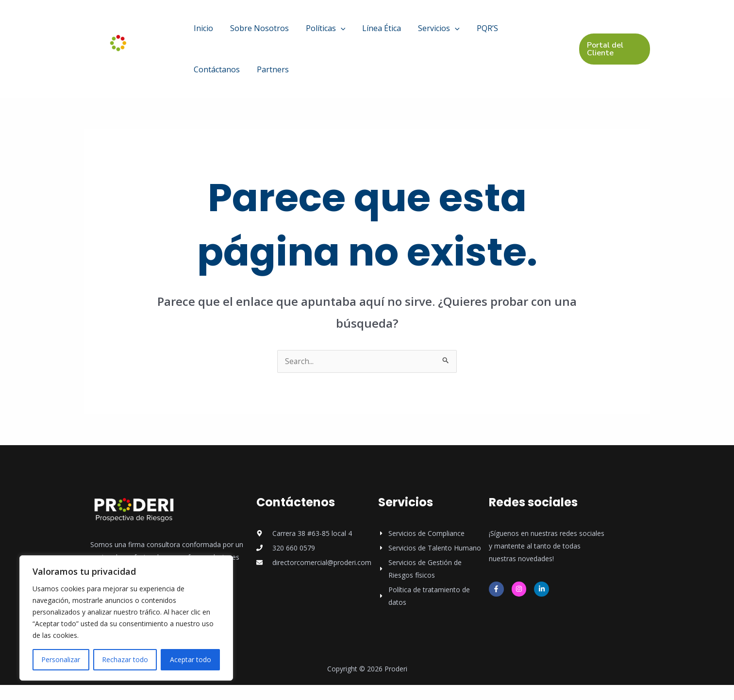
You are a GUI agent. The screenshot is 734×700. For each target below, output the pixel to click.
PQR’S (447, 32)
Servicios (406, 32)
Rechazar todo (125, 659)
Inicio (200, 32)
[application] (322, 32)
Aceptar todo (191, 659)
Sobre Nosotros (248, 32)
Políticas (307, 32)
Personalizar (61, 659)
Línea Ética (356, 32)
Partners (206, 81)
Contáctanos (491, 32)
